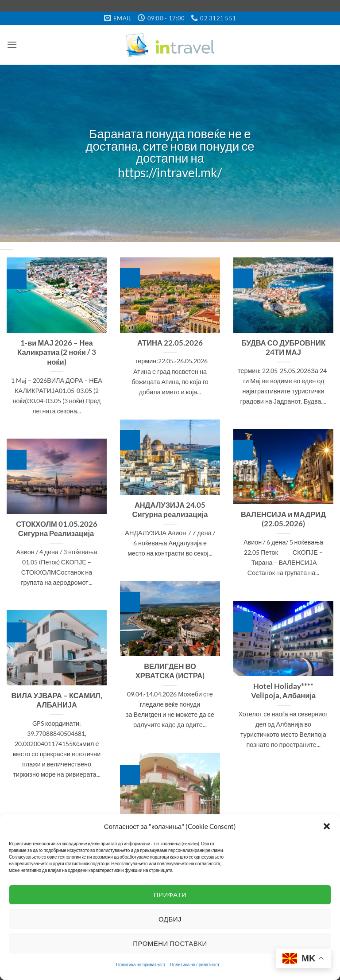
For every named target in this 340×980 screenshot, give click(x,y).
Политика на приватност (141, 964)
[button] (327, 826)
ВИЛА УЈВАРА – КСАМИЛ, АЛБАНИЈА (56, 700)
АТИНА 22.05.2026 (170, 343)
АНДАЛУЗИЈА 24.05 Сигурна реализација (170, 510)
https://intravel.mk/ (170, 173)
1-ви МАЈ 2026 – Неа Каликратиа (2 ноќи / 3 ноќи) (57, 352)
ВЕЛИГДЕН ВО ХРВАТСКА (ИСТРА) (170, 671)
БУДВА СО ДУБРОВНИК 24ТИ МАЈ (283, 348)
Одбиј (170, 919)
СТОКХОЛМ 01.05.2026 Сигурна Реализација (57, 529)
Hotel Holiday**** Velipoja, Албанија (284, 691)
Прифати (170, 894)
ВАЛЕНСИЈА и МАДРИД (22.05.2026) (283, 519)
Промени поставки (170, 943)
